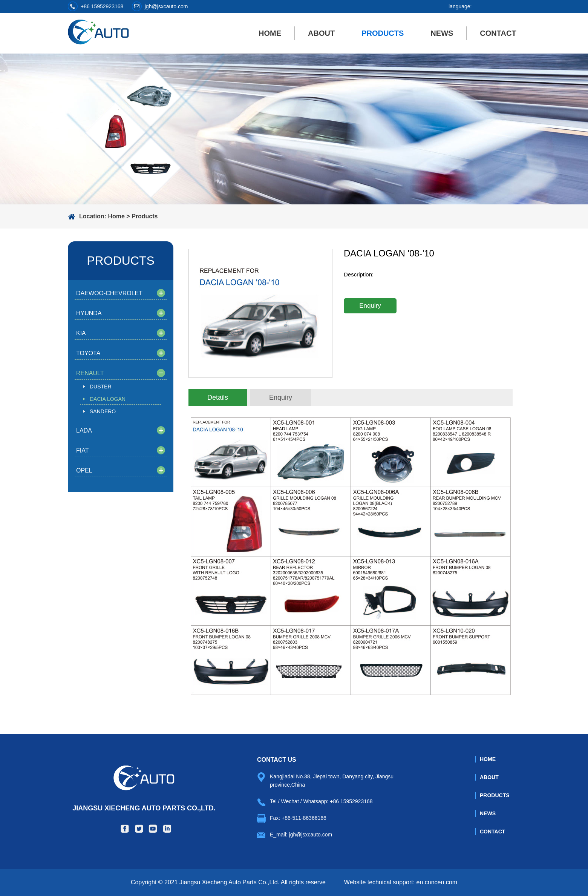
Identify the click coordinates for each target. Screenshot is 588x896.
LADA (84, 430)
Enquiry (370, 306)
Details (218, 397)
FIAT (82, 450)
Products (383, 33)
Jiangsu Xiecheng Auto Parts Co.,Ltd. (144, 789)
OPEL (84, 470)
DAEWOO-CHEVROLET (109, 293)
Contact (498, 33)
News (442, 33)
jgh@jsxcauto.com (166, 6)
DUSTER (101, 387)
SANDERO (103, 411)
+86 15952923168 (102, 6)
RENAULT (90, 373)
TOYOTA (88, 353)
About (321, 33)
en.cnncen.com (437, 882)
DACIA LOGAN (108, 399)
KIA (81, 333)
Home (270, 33)
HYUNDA (89, 313)
